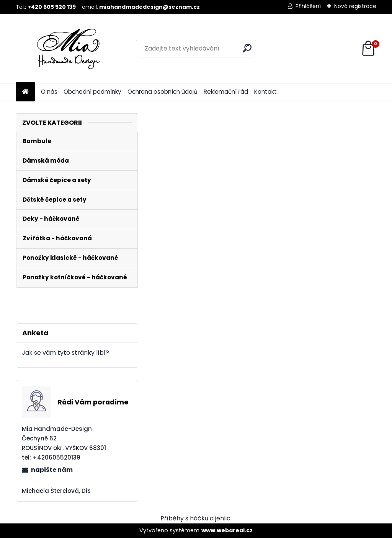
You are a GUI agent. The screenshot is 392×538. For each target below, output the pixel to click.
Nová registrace (355, 6)
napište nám (52, 470)
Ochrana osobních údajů (163, 92)
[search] (247, 48)
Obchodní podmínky (92, 92)
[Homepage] (25, 92)
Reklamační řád (226, 92)
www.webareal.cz (227, 530)
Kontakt (265, 92)
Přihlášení (308, 6)
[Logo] (68, 49)
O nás (49, 92)
